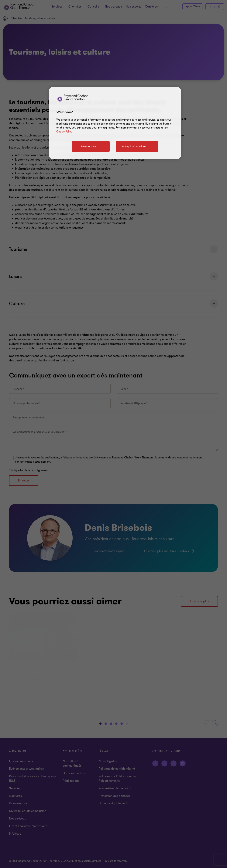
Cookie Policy (64, 132)
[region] (115, 123)
